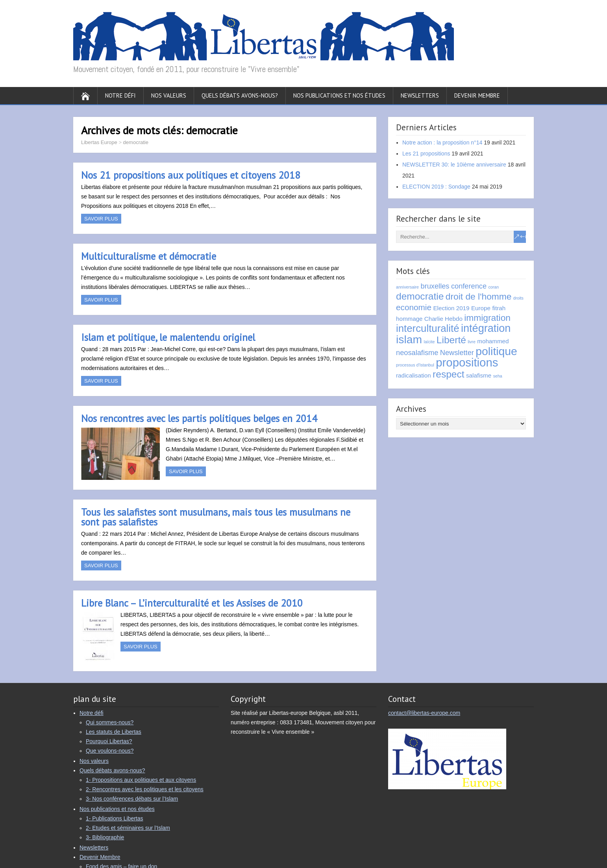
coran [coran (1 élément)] (494, 287)
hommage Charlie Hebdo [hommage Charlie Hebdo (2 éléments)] (429, 319)
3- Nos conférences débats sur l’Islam (132, 799)
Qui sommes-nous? (110, 722)
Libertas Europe (99, 142)
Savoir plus (101, 219)
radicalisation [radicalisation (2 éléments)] (414, 375)
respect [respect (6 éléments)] (448, 374)
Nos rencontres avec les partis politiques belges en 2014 (199, 418)
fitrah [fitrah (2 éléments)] (499, 308)
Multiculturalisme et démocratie (149, 256)
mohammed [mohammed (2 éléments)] (493, 341)
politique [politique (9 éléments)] (496, 351)
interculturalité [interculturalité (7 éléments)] (428, 328)
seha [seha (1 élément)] (498, 376)
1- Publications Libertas (115, 818)
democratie (136, 142)
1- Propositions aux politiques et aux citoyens (141, 780)
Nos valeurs (169, 95)
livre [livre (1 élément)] (472, 342)
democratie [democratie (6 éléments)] (420, 296)
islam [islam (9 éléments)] (409, 339)
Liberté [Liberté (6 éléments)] (451, 340)
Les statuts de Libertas (114, 732)
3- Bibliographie (105, 837)
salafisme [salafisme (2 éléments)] (479, 375)
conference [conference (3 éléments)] (469, 286)
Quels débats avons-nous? (240, 95)
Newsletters (420, 95)
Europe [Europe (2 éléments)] (481, 308)
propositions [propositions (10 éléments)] (467, 362)
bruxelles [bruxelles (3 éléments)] (435, 286)
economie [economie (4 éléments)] (414, 307)
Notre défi (120, 95)
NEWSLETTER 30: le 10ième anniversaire (454, 165)
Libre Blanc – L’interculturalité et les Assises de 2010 (192, 603)
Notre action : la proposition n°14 (442, 143)
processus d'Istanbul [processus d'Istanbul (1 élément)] (415, 365)
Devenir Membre (477, 95)
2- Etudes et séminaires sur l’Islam (128, 828)
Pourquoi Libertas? (109, 741)
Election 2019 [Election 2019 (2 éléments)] (451, 308)
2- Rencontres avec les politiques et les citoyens (145, 789)
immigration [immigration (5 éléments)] (487, 318)
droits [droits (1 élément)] (518, 298)
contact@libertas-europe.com (424, 713)
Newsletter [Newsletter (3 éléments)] (457, 353)
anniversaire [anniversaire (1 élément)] (407, 287)
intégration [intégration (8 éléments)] (486, 328)
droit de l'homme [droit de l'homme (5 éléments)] (479, 296)
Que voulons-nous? (110, 751)
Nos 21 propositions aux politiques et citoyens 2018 (191, 175)
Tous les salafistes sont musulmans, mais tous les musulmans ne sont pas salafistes (216, 517)
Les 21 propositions (426, 154)
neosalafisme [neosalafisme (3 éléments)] (417, 353)
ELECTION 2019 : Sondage (436, 187)
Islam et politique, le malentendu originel (168, 337)
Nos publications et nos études (339, 95)
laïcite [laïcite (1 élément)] (429, 342)
